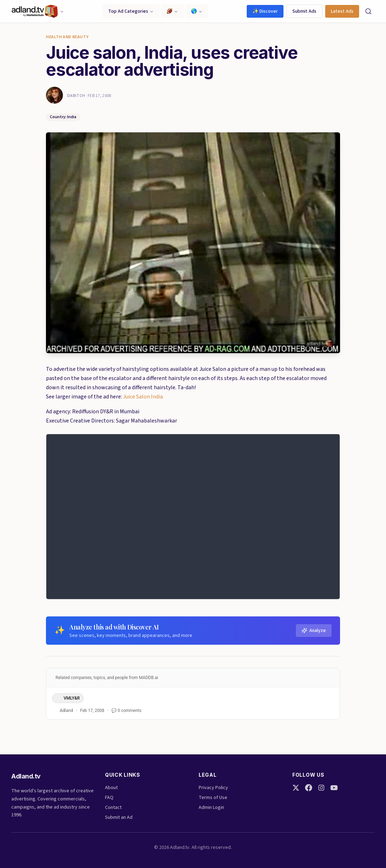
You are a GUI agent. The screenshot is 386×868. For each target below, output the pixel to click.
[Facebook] (309, 788)
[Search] (368, 11)
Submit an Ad (119, 817)
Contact (113, 807)
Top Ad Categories (131, 11)
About (111, 788)
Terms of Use (213, 798)
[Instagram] (321, 788)
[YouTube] (334, 788)
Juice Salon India (143, 397)
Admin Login (211, 807)
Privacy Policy (213, 788)
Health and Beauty (67, 37)
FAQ (109, 798)
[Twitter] (296, 788)
